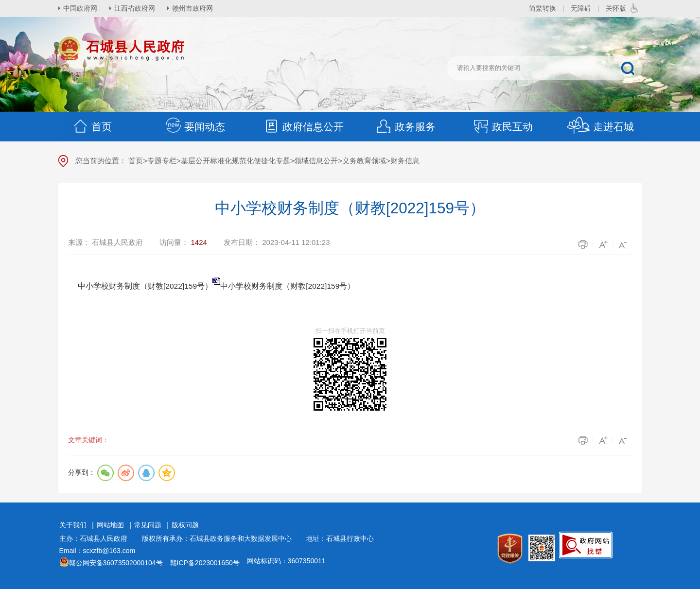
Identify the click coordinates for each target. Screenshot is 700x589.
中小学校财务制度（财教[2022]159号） (288, 286)
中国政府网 (80, 8)
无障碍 (581, 8)
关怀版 (616, 8)
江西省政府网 (135, 8)
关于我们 (73, 525)
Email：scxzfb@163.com (97, 551)
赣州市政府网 (192, 8)
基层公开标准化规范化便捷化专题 (236, 161)
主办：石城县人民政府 (97, 538)
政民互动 (503, 127)
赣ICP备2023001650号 (205, 563)
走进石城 (600, 127)
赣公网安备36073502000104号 (116, 563)
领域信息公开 (316, 161)
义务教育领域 (364, 161)
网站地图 (110, 525)
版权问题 (185, 525)
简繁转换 (542, 8)
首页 (92, 127)
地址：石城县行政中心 (340, 538)
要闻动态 (195, 127)
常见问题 (148, 525)
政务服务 (405, 127)
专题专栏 (162, 161)
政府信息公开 (303, 127)
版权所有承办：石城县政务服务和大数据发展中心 (220, 538)
